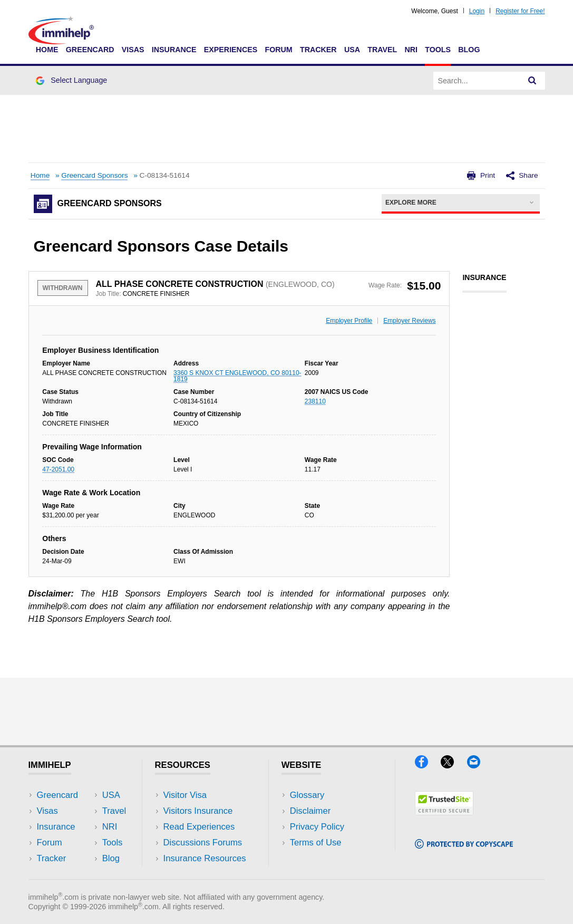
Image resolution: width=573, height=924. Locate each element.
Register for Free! (520, 11)
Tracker (318, 50)
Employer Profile (349, 321)
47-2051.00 (58, 469)
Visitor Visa (185, 795)
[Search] (532, 81)
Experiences (231, 50)
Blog (469, 50)
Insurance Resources (205, 858)
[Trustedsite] (444, 812)
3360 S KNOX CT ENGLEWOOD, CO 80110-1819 (237, 376)
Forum (278, 50)
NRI (411, 50)
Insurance (174, 50)
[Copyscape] (464, 845)
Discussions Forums (203, 843)
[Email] (479, 765)
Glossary (307, 795)
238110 (315, 401)
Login (477, 11)
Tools (438, 50)
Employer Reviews (409, 321)
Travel (382, 50)
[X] (454, 765)
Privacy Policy (317, 827)
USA (352, 50)
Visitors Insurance (198, 811)
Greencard (90, 50)
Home (47, 50)
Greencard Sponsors (94, 175)
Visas (133, 50)
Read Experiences (199, 827)
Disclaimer (310, 811)
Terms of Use (316, 843)
